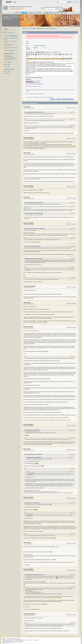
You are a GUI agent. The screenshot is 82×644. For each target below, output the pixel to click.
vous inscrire (22, 8)
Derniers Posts (7, 66)
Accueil (7, 31)
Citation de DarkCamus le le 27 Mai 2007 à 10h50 (34, 575)
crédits (37, 640)
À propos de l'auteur (10, 33)
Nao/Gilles (10, 38)
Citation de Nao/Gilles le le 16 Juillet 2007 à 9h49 (34, 112)
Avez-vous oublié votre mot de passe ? (16, 9)
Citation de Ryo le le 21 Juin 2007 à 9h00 (32, 246)
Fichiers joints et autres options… (35, 78)
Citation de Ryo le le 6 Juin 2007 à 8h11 (34, 457)
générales (15, 58)
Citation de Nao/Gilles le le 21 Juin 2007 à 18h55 (34, 203)
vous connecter (15, 8)
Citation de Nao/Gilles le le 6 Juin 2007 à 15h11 (34, 454)
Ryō (9, 44)
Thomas (10, 41)
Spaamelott (74, 26)
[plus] (27, 60)
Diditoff (10, 51)
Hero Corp (15, 51)
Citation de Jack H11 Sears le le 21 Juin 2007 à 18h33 (35, 229)
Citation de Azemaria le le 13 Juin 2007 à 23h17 (34, 259)
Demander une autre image (38, 84)
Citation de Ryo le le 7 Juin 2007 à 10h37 (32, 430)
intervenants (12, 60)
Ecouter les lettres (29, 84)
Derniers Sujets (7, 64)
